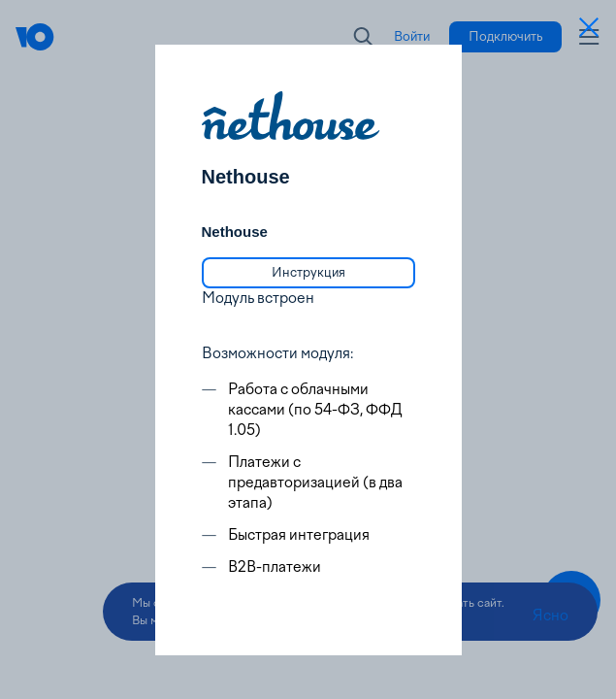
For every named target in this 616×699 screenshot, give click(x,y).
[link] (308, 273)
